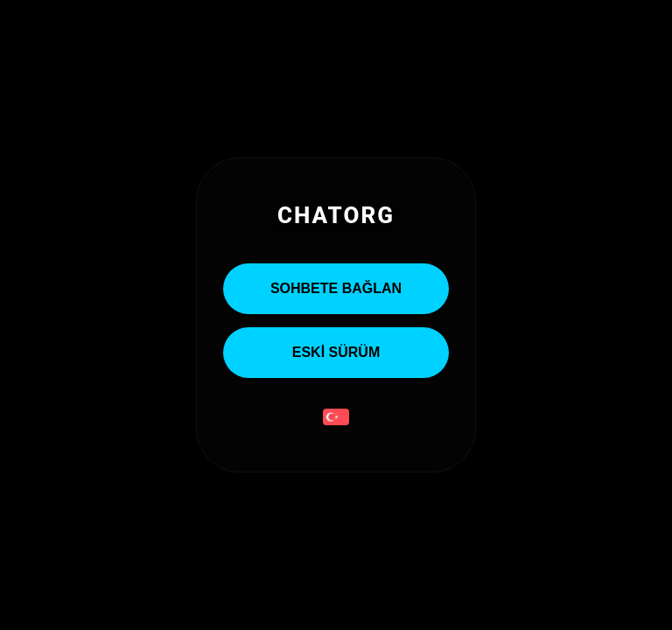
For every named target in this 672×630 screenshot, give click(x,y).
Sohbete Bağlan (336, 288)
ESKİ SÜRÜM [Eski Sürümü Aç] (336, 352)
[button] (336, 419)
